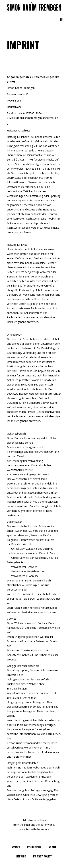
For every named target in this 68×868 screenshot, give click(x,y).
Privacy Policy (42, 856)
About (52, 847)
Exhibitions (34, 847)
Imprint (21, 856)
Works (16, 847)
